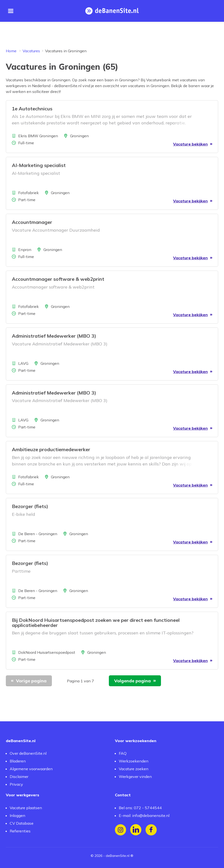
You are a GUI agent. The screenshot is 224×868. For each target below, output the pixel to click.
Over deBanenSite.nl (28, 753)
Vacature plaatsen (26, 808)
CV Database (22, 823)
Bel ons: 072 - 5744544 (140, 808)
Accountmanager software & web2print (58, 279)
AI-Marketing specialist (39, 165)
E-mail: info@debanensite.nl (144, 815)
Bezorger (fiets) (30, 506)
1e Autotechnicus (32, 109)
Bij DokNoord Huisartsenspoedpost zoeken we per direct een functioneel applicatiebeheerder (96, 623)
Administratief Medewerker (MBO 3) (54, 336)
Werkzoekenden (134, 761)
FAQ (123, 753)
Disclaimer (19, 777)
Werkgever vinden (135, 777)
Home (11, 51)
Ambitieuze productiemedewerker (51, 449)
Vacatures (31, 51)
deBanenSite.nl (118, 856)
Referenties (20, 831)
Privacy (16, 784)
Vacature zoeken (134, 769)
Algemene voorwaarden (31, 769)
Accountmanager (32, 222)
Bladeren (18, 761)
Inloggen (17, 815)
